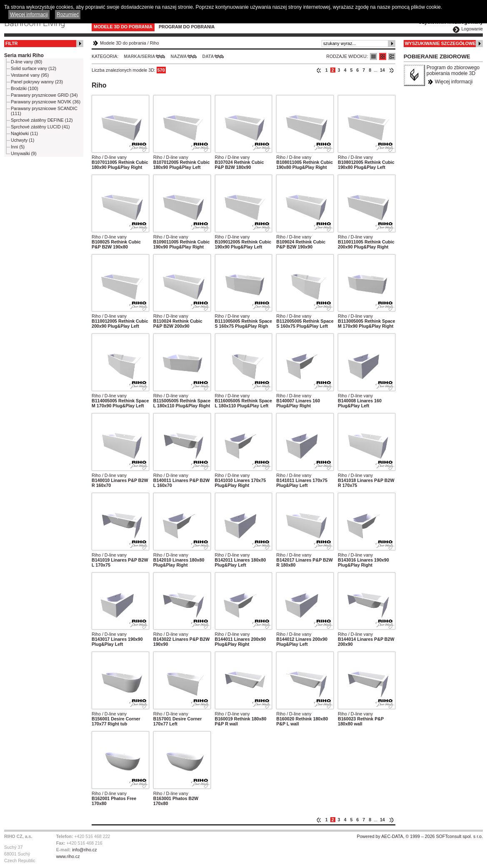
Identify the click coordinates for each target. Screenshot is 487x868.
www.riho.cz (68, 856)
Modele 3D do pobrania (123, 27)
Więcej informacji (454, 82)
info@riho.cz (84, 850)
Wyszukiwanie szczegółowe (441, 43)
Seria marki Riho (24, 55)
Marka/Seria (139, 56)
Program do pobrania (187, 27)
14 (382, 70)
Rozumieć (68, 15)
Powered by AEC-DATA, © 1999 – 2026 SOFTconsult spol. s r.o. (420, 836)
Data (208, 56)
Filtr (11, 43)
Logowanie (472, 29)
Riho (155, 43)
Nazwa (179, 56)
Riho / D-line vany (109, 157)
